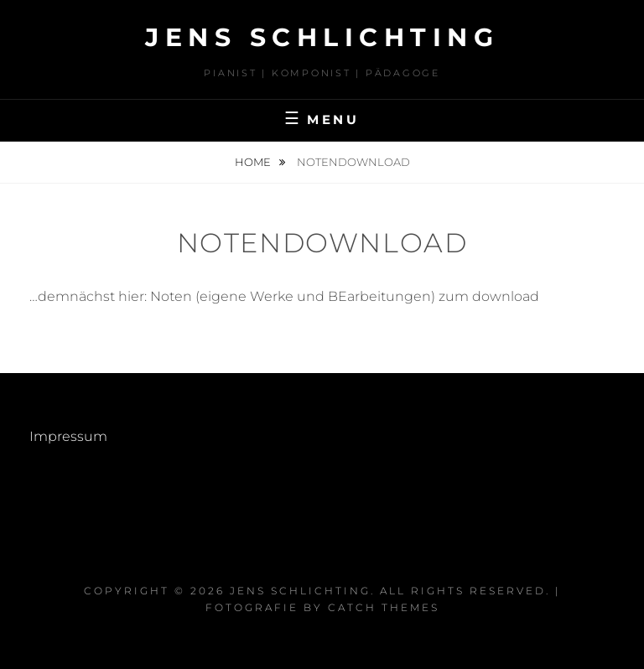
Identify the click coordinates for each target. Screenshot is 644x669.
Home (254, 162)
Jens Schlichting (322, 37)
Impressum (68, 436)
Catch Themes (384, 607)
